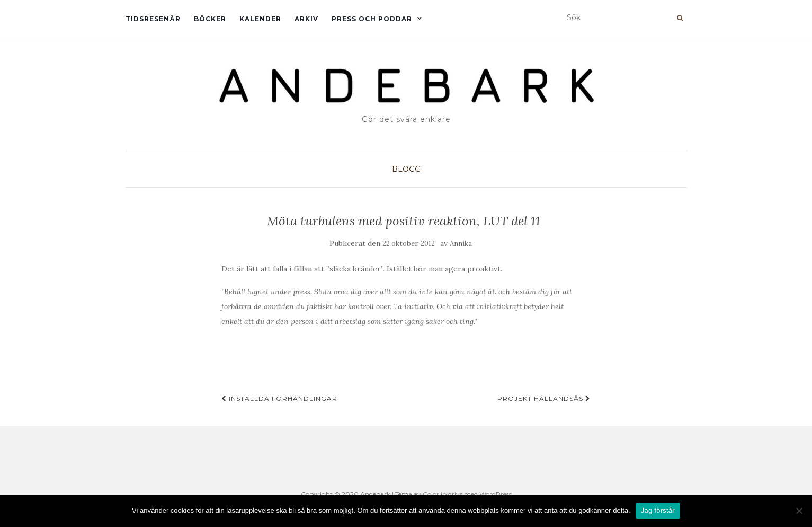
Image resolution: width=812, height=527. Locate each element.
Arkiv (306, 19)
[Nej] (799, 511)
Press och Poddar (372, 19)
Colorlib (435, 494)
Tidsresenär (153, 19)
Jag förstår (658, 510)
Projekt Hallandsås (544, 398)
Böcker (210, 19)
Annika (461, 244)
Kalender (260, 19)
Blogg (406, 169)
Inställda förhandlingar (279, 398)
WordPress (496, 494)
